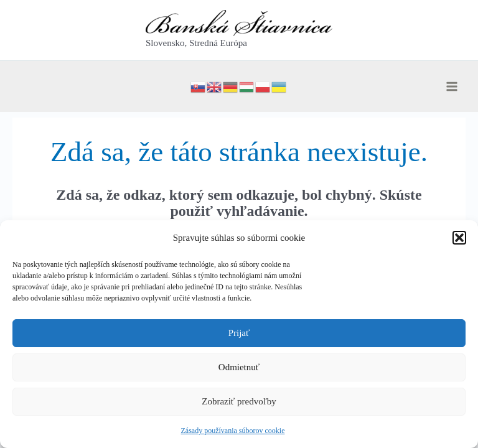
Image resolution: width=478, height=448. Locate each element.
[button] (459, 238)
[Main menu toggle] (452, 86)
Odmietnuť (239, 367)
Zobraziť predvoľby (239, 401)
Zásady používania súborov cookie (233, 431)
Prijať (239, 333)
